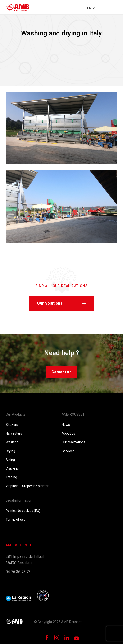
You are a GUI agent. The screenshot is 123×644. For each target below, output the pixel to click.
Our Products (16, 414)
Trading (11, 477)
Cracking (12, 468)
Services (68, 451)
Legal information (19, 500)
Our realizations (73, 442)
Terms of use (16, 520)
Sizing (10, 460)
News (66, 425)
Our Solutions (61, 303)
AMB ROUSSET (73, 414)
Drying (10, 451)
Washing (12, 442)
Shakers (12, 425)
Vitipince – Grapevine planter (27, 486)
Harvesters (14, 433)
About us (68, 433)
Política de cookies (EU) (23, 511)
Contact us (61, 372)
